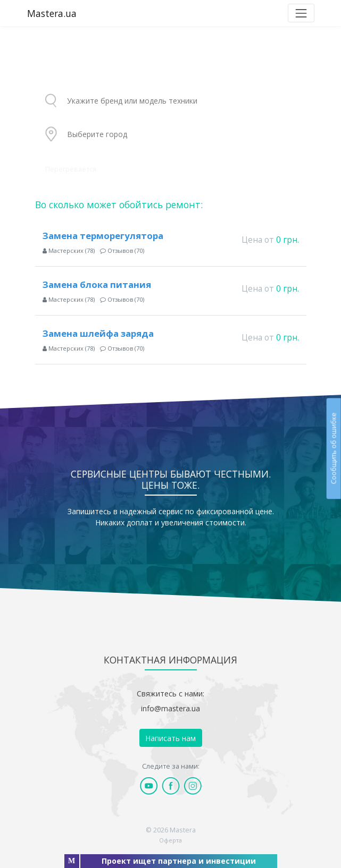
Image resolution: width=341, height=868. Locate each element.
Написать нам (170, 738)
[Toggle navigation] (301, 13)
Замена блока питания (97, 284)
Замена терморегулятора (103, 236)
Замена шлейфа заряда (98, 333)
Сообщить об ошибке (333, 449)
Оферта (170, 840)
